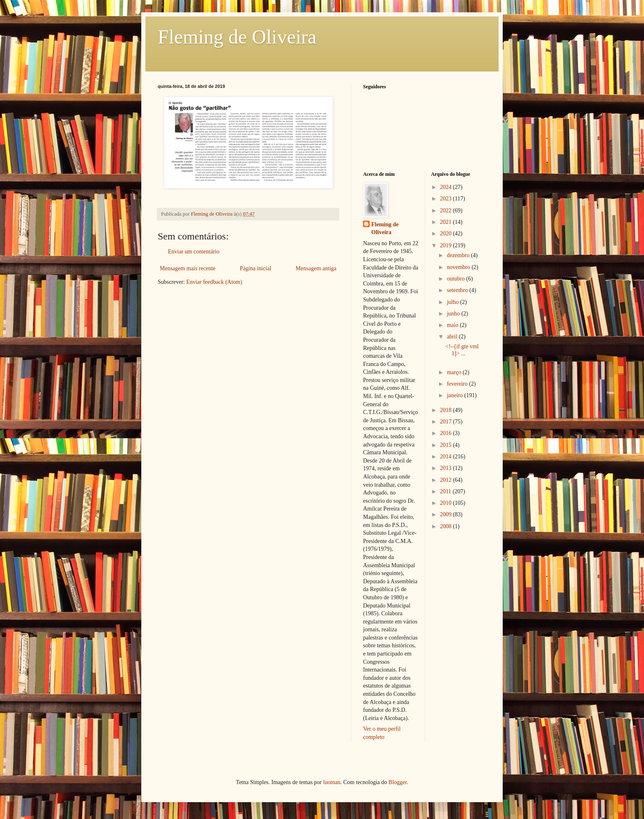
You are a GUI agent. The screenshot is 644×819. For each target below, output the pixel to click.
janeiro (455, 395)
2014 (446, 457)
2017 (446, 422)
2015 (446, 445)
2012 (446, 480)
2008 (446, 526)
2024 (446, 187)
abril (453, 337)
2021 (446, 222)
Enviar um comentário (194, 252)
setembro (458, 290)
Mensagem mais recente (187, 268)
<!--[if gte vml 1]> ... (462, 350)
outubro (457, 279)
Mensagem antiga (316, 268)
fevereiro (458, 384)
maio (453, 325)
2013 (446, 468)
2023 (446, 199)
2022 (446, 211)
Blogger (398, 782)
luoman (332, 782)
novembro (459, 267)
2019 (446, 245)
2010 (446, 503)
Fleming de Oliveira (237, 37)
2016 (446, 433)
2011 (446, 491)
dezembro (459, 255)
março (455, 372)
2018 (446, 410)
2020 (446, 234)
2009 (446, 514)
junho (454, 314)
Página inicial (256, 268)
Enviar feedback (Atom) (214, 282)
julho (453, 302)
